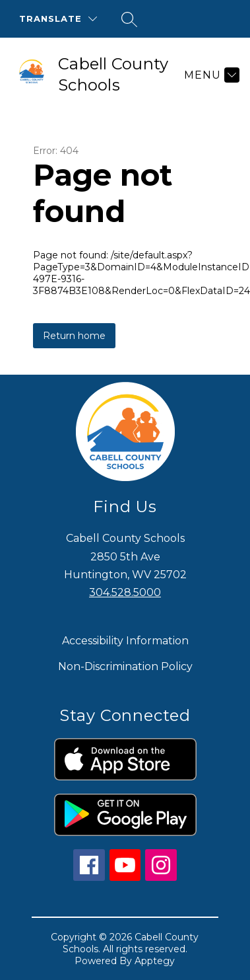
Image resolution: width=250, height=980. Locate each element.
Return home (74, 336)
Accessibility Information (125, 641)
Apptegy (155, 961)
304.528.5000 (125, 592)
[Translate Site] (58, 19)
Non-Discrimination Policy (125, 666)
